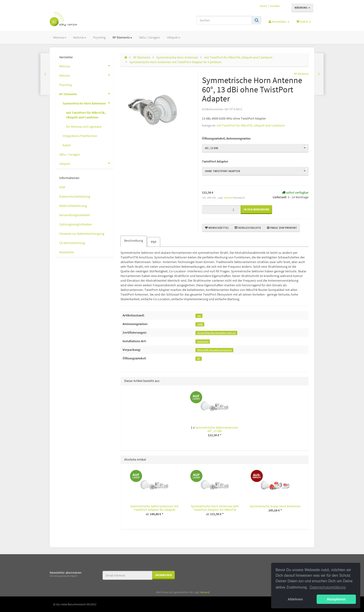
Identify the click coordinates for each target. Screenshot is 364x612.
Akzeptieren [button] (336, 599)
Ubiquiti (174, 37)
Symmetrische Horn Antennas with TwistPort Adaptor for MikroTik (215, 508)
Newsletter (67, 252)
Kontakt (275, 6)
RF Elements (122, 37)
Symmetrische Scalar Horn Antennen (275, 506)
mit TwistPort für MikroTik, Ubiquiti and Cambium (251, 125)
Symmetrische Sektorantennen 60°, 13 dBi (217, 429)
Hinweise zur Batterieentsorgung (82, 234)
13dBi (200, 324)
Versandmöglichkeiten (75, 215)
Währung (302, 8)
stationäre (203, 341)
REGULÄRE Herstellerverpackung (214, 350)
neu (199, 316)
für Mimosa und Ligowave (84, 127)
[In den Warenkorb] (256, 210)
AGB (62, 187)
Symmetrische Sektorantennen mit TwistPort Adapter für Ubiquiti (154, 508)
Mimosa (60, 37)
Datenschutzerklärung (75, 196)
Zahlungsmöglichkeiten (76, 224)
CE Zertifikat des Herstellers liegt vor (216, 333)
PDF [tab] (154, 242)
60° (199, 359)
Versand (228, 198)
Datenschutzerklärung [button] (328, 587)
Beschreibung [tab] (134, 241)
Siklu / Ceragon (149, 37)
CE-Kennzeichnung (72, 243)
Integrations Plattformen (80, 136)
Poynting (99, 37)
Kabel (67, 145)
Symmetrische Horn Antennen (88, 103)
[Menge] (221, 210)
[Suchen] (224, 20)
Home (263, 6)
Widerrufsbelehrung (73, 206)
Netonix (80, 37)
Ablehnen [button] (295, 599)
